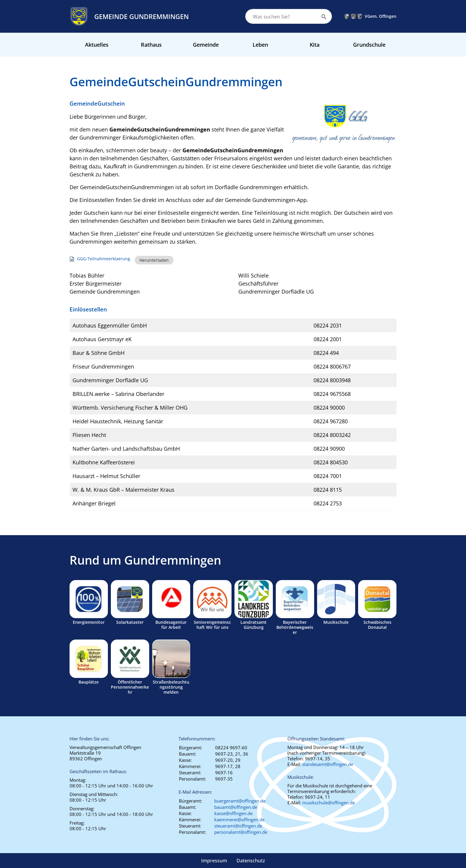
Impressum (214, 861)
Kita (315, 45)
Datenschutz (251, 861)
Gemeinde (206, 45)
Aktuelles (97, 45)
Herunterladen (154, 260)
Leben (260, 45)
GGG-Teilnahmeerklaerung (104, 259)
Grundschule (369, 45)
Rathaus (151, 45)
